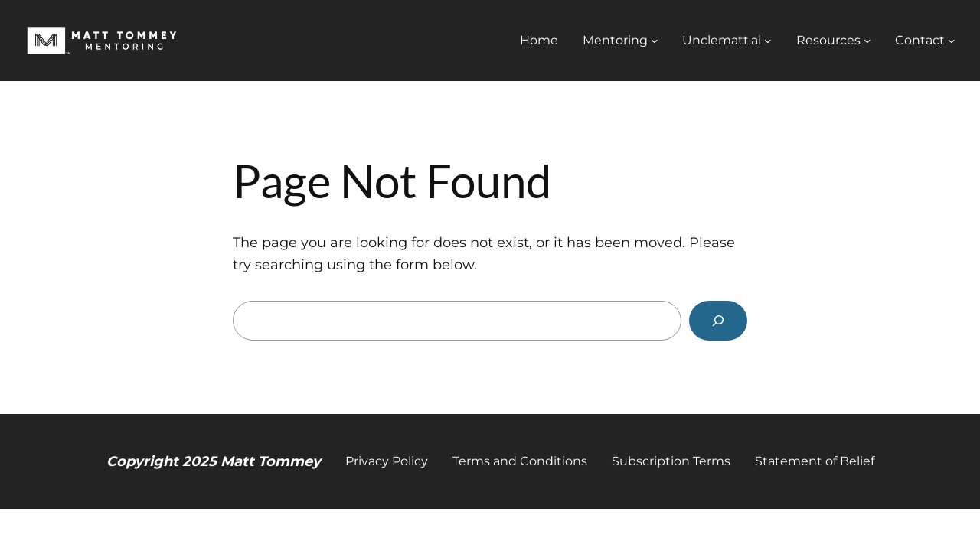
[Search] (718, 321)
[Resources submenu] (867, 41)
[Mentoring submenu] (655, 41)
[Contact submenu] (952, 41)
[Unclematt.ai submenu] (768, 41)
